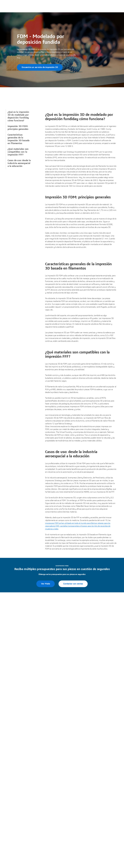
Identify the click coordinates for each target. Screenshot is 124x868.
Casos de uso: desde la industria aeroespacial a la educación (19, 163)
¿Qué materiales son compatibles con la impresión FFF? (18, 152)
